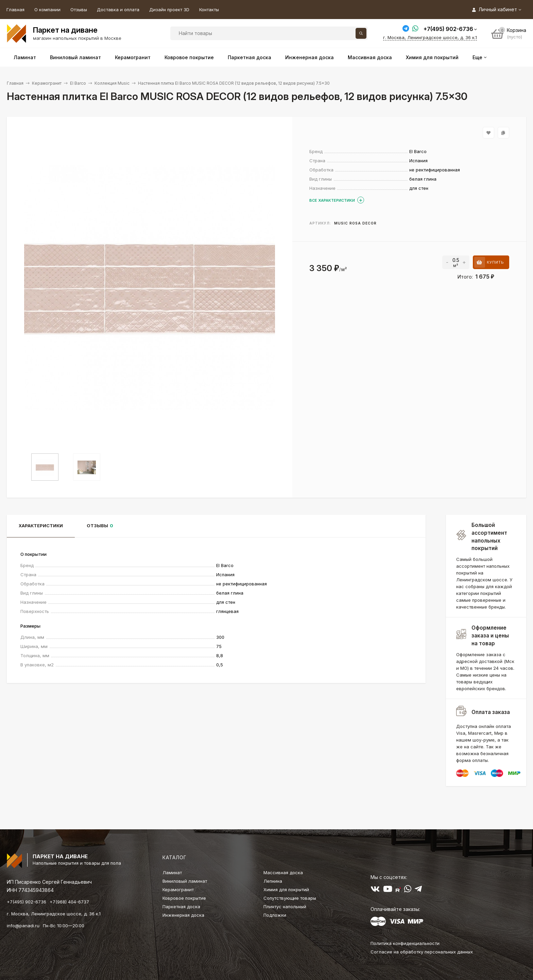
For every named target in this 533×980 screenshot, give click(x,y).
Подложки (275, 915)
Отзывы (79, 10)
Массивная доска (283, 873)
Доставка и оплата (118, 10)
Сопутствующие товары (290, 898)
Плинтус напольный (285, 907)
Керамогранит (47, 83)
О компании (47, 10)
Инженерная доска (183, 915)
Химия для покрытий (286, 890)
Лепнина (273, 881)
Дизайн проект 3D (169, 10)
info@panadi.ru (23, 926)
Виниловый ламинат (185, 881)
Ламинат (172, 873)
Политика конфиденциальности (405, 943)
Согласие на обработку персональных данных (422, 952)
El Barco (78, 83)
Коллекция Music (112, 83)
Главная (15, 10)
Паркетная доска (181, 907)
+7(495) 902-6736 (448, 29)
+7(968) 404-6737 (69, 902)
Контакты (209, 10)
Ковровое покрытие (184, 898)
